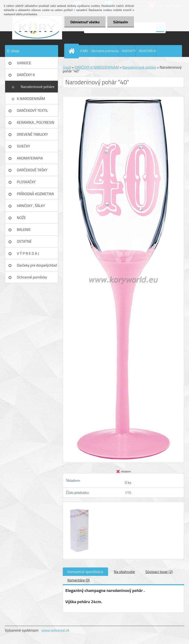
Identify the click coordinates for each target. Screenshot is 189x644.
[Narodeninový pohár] (79, 506)
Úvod (67, 67)
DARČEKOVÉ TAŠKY (32, 170)
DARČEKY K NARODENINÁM (29, 76)
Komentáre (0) (79, 580)
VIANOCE (24, 63)
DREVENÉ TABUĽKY (32, 134)
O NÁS (84, 51)
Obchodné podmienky (105, 51)
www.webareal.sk (56, 630)
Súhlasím (121, 22)
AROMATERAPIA (30, 158)
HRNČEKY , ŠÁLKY (31, 206)
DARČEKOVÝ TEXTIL (32, 110)
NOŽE (21, 218)
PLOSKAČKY (26, 182)
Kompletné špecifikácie (85, 572)
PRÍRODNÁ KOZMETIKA (35, 194)
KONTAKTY (129, 51)
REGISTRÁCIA (147, 51)
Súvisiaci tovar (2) (159, 572)
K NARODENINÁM (31, 99)
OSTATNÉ (24, 241)
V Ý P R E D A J (28, 253)
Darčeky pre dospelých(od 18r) (37, 267)
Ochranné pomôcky (32, 277)
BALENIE (24, 229)
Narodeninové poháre (38, 87)
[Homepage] (73, 51)
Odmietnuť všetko (85, 22)
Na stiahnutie (124, 572)
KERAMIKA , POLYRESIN (36, 122)
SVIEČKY (23, 146)
